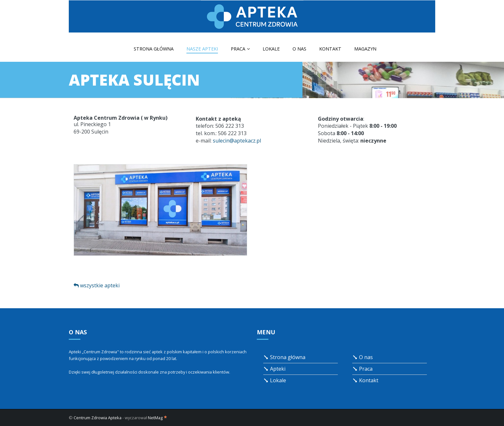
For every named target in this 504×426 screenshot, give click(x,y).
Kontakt (330, 49)
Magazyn (365, 49)
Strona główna (154, 49)
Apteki (274, 369)
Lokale (271, 49)
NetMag (157, 418)
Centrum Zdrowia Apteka (98, 418)
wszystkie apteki (97, 285)
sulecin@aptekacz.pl (237, 141)
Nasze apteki (202, 49)
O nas (299, 49)
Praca (240, 49)
